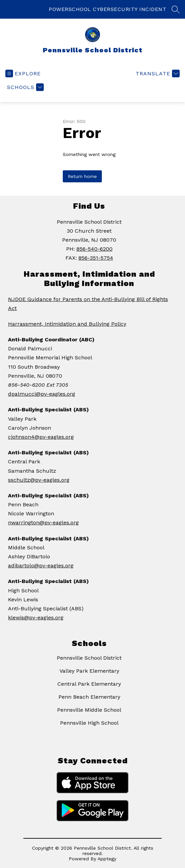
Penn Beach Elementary (89, 697)
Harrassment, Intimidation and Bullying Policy (67, 324)
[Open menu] (23, 73)
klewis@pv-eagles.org (36, 617)
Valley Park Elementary (89, 671)
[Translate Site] (157, 73)
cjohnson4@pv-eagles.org (41, 437)
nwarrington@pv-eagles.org (43, 522)
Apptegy (107, 859)
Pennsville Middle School (89, 710)
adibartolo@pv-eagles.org (41, 565)
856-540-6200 (95, 249)
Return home (82, 176)
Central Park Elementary (89, 684)
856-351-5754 (96, 258)
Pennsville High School (89, 723)
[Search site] (176, 9)
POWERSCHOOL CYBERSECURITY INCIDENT (108, 9)
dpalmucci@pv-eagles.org (42, 394)
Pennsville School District (89, 658)
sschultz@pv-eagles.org (39, 480)
